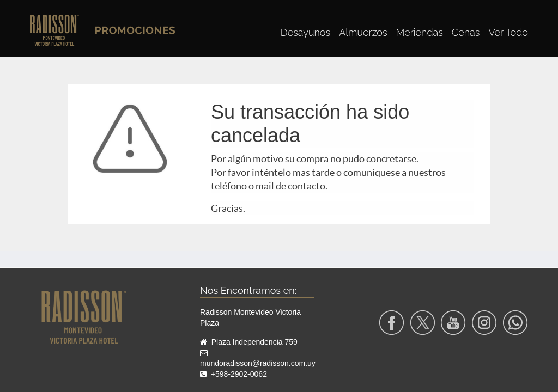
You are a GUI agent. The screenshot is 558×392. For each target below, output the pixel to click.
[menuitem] (305, 32)
